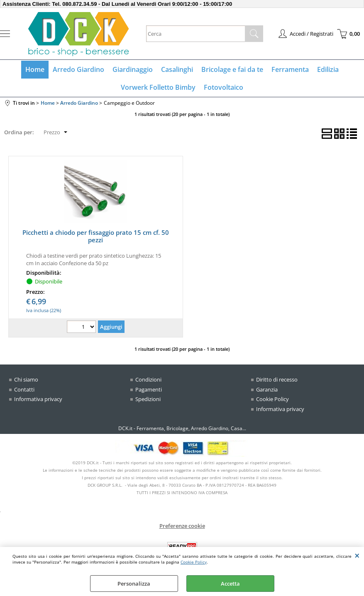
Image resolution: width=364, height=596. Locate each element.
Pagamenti (149, 389)
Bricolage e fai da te (232, 69)
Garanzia (267, 389)
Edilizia (328, 69)
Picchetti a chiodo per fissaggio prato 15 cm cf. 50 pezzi (96, 236)
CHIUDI (357, 555)
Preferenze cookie (182, 526)
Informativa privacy (38, 399)
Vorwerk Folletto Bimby (158, 87)
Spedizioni (148, 399)
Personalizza (134, 584)
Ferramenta (290, 69)
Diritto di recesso (277, 379)
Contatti (24, 389)
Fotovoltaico (224, 87)
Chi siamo (26, 379)
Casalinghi (177, 69)
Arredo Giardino (78, 69)
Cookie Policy (194, 562)
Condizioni (148, 379)
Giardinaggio (133, 69)
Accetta (230, 584)
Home (35, 69)
